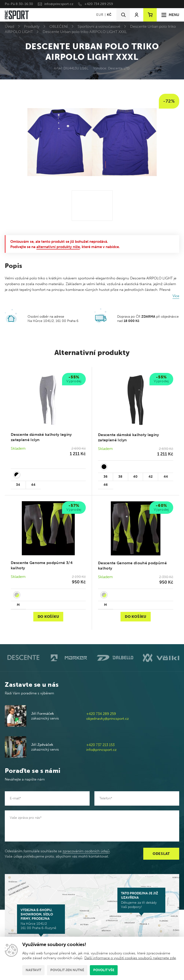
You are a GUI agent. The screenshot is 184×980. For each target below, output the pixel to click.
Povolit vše (104, 970)
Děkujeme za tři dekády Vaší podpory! (141, 900)
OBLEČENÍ (59, 26)
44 (33, 485)
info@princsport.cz (59, 4)
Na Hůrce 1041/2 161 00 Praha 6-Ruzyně (41, 919)
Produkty (32, 26)
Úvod (9, 26)
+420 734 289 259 (99, 4)
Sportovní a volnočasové (99, 26)
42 (151, 477)
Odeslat (161, 854)
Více (176, 296)
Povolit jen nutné (67, 970)
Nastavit (33, 970)
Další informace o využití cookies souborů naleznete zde (130, 958)
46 (106, 485)
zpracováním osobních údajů (86, 851)
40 (135, 477)
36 (105, 477)
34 (18, 485)
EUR (100, 15)
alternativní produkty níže (58, 247)
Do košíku (48, 617)
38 (120, 477)
